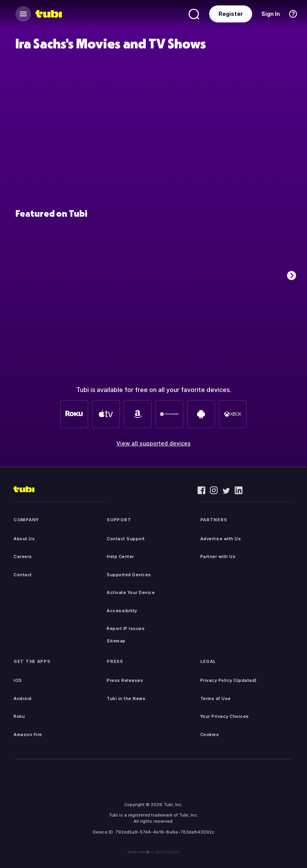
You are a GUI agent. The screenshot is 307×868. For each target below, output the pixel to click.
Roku (19, 716)
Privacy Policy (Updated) (229, 680)
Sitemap (116, 641)
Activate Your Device (131, 592)
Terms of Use (216, 699)
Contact (23, 575)
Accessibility (122, 611)
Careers (23, 556)
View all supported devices (153, 443)
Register (231, 14)
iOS (18, 680)
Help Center (120, 556)
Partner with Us (218, 556)
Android (23, 699)
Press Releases (125, 680)
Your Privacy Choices (225, 716)
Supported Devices (129, 575)
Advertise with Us (221, 539)
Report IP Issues (126, 628)
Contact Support (126, 539)
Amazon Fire (28, 734)
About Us (24, 539)
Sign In (271, 14)
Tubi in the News (126, 699)
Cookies (210, 734)
